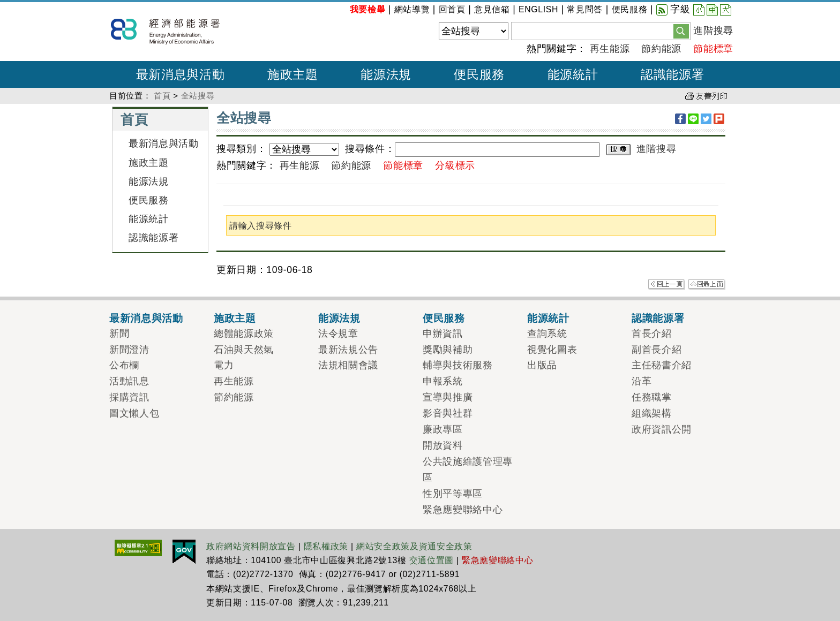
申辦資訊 (443, 334)
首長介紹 (652, 334)
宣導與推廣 (448, 397)
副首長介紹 (657, 350)
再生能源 (610, 49)
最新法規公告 (348, 350)
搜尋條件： (370, 149)
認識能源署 (153, 238)
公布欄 (124, 365)
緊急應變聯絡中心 (463, 510)
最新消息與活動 (164, 143)
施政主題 (149, 163)
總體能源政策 (244, 334)
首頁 (162, 96)
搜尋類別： (241, 149)
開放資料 (443, 445)
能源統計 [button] (573, 74)
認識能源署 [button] (672, 74)
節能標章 (713, 49)
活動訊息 (129, 381)
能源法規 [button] (386, 74)
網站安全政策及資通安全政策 (414, 546)
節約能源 (661, 49)
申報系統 (443, 381)
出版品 (542, 365)
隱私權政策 (326, 546)
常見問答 (585, 9)
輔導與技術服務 (458, 365)
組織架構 (652, 413)
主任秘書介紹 (662, 365)
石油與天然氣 (244, 350)
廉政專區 (443, 429)
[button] (681, 31)
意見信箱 (492, 9)
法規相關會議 (348, 365)
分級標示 (455, 165)
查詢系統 (547, 334)
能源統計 (149, 219)
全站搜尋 (198, 96)
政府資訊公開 (662, 429)
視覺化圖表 (552, 350)
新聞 (119, 334)
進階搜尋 (713, 31)
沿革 (642, 381)
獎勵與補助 (448, 350)
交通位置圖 (432, 560)
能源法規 (149, 181)
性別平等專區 (453, 494)
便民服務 (630, 9)
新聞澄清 (129, 350)
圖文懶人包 (134, 413)
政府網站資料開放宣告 (251, 546)
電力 (224, 365)
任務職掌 (652, 397)
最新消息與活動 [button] (181, 74)
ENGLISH (538, 9)
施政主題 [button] (293, 74)
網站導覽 (412, 9)
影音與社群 (448, 413)
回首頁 (452, 9)
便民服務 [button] (479, 74)
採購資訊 (129, 397)
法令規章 (338, 334)
